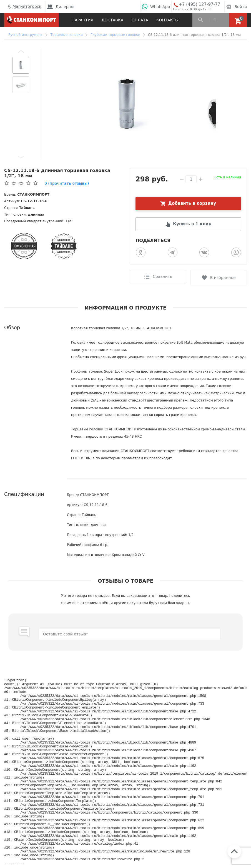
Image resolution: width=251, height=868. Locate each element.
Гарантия (83, 20)
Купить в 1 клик (192, 224)
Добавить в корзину (192, 204)
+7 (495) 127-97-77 (199, 5)
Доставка (112, 20)
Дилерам (61, 7)
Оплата (140, 20)
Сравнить (162, 277)
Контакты (167, 20)
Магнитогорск (24, 7)
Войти (236, 7)
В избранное (223, 277)
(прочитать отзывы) (67, 183)
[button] (21, 51)
